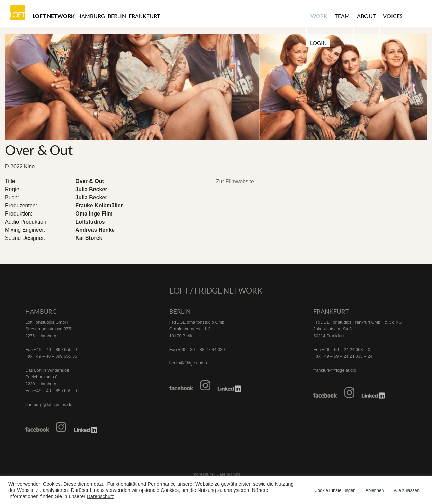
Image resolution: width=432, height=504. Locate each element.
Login (416, 16)
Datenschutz (100, 496)
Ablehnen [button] (374, 490)
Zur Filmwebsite (235, 182)
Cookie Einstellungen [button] (335, 490)
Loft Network (54, 16)
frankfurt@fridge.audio (335, 370)
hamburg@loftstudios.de (49, 405)
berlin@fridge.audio (188, 363)
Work (319, 16)
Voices (391, 16)
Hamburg (91, 16)
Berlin (117, 16)
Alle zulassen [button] (407, 490)
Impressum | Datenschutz (216, 474)
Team (342, 16)
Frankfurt (144, 16)
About (365, 16)
